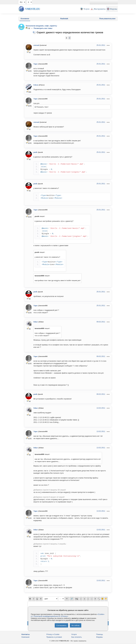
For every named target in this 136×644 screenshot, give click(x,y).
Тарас (36, 64)
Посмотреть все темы (43, 28)
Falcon (36, 85)
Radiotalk (64, 19)
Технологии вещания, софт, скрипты (41, 26)
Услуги (74, 634)
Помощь (100, 634)
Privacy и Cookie (53, 634)
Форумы (100, 637)
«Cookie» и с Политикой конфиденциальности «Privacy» (68, 615)
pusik (35, 152)
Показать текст (42, 107)
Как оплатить (77, 637)
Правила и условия (54, 637)
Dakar (36, 322)
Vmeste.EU (32, 9)
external (36, 45)
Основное (25, 19)
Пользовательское (107, 19)
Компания (25, 637)
